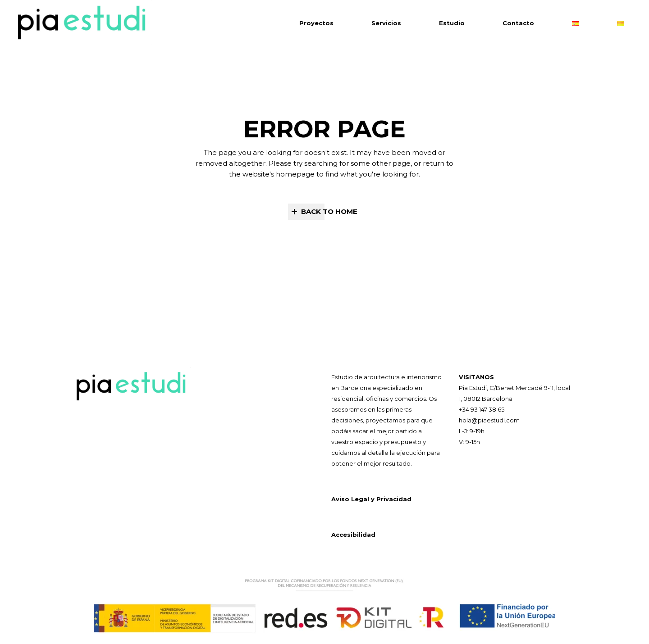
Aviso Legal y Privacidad (371, 499)
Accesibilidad (353, 535)
